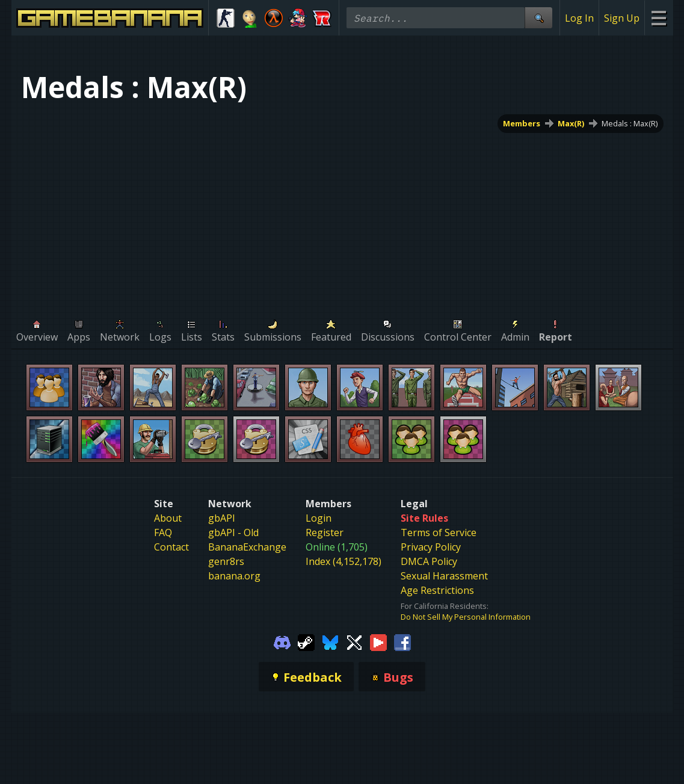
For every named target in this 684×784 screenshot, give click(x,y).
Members (522, 123)
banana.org (234, 576)
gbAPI (222, 518)
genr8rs (226, 561)
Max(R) (571, 123)
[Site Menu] (658, 18)
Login (319, 518)
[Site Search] (538, 18)
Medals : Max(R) (630, 123)
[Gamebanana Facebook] (402, 641)
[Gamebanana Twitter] (354, 641)
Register (325, 532)
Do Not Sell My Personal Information (466, 617)
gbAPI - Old (233, 532)
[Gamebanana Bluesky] (330, 641)
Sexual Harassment (444, 576)
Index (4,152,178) (344, 561)
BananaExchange (247, 547)
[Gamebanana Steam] (306, 641)
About (168, 518)
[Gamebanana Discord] (282, 641)
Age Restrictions (437, 590)
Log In (579, 18)
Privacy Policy (431, 547)
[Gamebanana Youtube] (378, 641)
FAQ (163, 532)
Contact (171, 547)
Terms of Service (439, 532)
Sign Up (622, 18)
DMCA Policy (429, 561)
